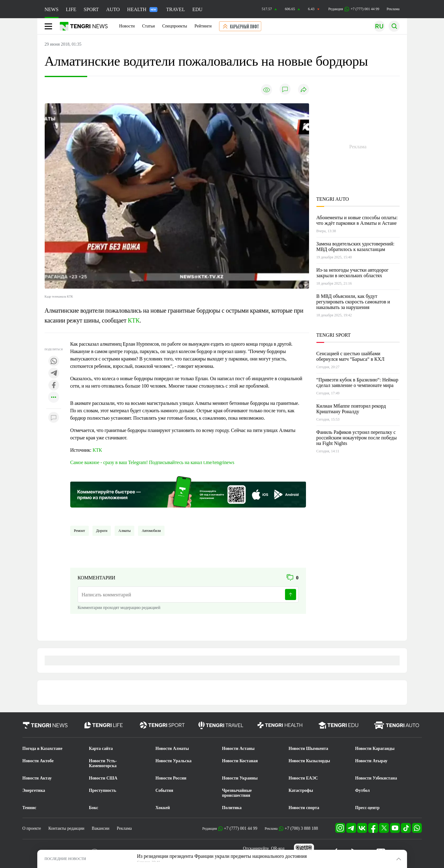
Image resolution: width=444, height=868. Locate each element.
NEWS (52, 9)
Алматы (124, 531)
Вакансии (101, 828)
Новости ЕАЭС (303, 778)
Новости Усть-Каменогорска (103, 763)
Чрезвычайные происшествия (237, 793)
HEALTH (143, 9)
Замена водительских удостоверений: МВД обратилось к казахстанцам (356, 247)
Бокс (94, 808)
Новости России (171, 778)
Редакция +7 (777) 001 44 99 (354, 9)
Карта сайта (101, 749)
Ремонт (79, 531)
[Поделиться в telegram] (54, 374)
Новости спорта (304, 808)
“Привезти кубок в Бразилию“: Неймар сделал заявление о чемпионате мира (357, 383)
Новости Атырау (371, 761)
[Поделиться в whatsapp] (54, 362)
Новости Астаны (238, 749)
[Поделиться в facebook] (54, 386)
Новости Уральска (174, 761)
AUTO (113, 9)
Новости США (103, 778)
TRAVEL (175, 9)
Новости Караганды (375, 749)
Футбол (363, 790)
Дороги (102, 531)
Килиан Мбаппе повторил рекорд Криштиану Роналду (351, 409)
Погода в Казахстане (43, 749)
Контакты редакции (66, 828)
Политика (232, 808)
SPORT (91, 9)
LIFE (71, 9)
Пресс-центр (367, 808)
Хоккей (163, 808)
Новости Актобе (38, 761)
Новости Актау (37, 778)
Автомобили (151, 531)
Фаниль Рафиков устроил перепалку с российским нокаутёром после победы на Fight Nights (357, 438)
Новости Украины (240, 778)
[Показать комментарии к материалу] (54, 418)
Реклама (393, 9)
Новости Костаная (240, 761)
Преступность (103, 790)
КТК (134, 320)
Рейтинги (203, 26)
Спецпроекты (175, 26)
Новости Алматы (172, 749)
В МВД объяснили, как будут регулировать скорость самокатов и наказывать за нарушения (353, 302)
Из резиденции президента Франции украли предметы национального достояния (222, 856)
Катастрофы (301, 790)
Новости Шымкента (309, 749)
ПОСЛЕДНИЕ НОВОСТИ (65, 859)
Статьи (148, 26)
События (165, 790)
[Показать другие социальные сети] (54, 398)
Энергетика (34, 790)
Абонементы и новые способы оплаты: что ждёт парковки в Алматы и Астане (357, 220)
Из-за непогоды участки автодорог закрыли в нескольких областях (352, 273)
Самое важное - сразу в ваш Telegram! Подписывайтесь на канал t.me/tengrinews (152, 462)
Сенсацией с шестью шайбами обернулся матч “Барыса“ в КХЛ (350, 356)
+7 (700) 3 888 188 (301, 828)
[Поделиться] (303, 90)
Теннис (29, 808)
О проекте (32, 828)
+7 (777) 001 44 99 (241, 828)
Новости (127, 26)
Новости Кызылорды (310, 761)
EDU (197, 9)
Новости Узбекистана (376, 778)
